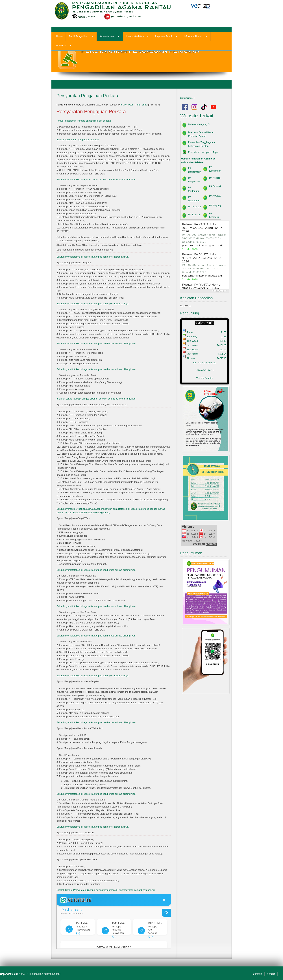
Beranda (257, 974)
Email (145, 105)
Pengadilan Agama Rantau (45, 974)
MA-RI (25, 974)
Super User (127, 105)
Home (60, 36)
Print (138, 105)
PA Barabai (215, 186)
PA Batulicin (194, 214)
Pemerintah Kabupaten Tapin (203, 152)
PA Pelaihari (195, 207)
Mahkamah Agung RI (199, 124)
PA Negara (215, 178)
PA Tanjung (215, 205)
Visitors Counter (204, 378)
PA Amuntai (215, 196)
